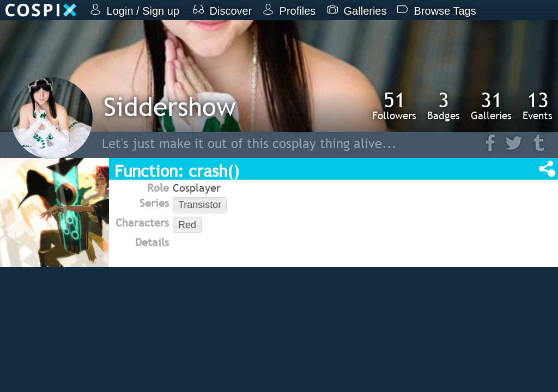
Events (538, 106)
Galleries (491, 106)
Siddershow (170, 106)
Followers (394, 106)
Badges (444, 106)
